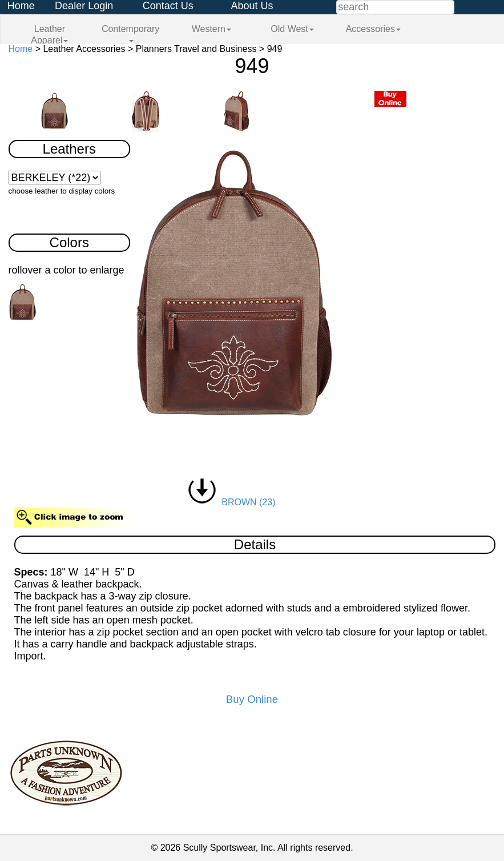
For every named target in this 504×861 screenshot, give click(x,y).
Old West (292, 29)
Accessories (373, 29)
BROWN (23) (231, 502)
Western (211, 29)
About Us (252, 6)
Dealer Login (84, 6)
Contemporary (130, 33)
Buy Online (252, 699)
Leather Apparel (49, 35)
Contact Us (168, 6)
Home (21, 6)
